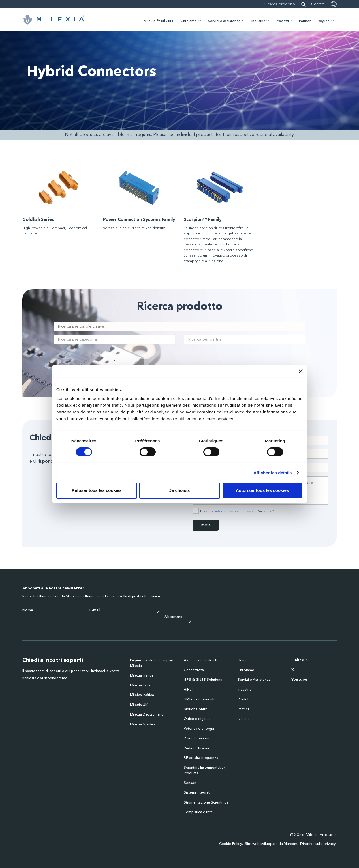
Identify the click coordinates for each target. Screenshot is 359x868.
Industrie (258, 21)
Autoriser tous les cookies (262, 490)
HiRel (188, 690)
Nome (28, 610)
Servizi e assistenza (224, 21)
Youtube (299, 680)
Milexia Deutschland (147, 715)
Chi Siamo (246, 670)
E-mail (95, 610)
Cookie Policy (231, 844)
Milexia (159, 21)
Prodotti (282, 21)
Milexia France (142, 676)
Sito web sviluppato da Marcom (271, 844)
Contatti (318, 4)
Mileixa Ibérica (142, 695)
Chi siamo (189, 21)
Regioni (324, 21)
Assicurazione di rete (201, 660)
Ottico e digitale (197, 719)
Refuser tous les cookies (97, 490)
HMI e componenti (199, 699)
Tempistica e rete (198, 812)
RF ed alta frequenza (201, 758)
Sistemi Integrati (197, 793)
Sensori (190, 783)
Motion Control (196, 709)
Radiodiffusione (197, 748)
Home (243, 660)
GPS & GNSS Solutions (203, 680)
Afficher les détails (273, 473)
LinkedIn (300, 660)
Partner (305, 21)
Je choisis (180, 490)
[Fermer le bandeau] (301, 371)
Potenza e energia (199, 729)
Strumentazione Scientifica (206, 803)
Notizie (244, 719)
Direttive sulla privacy (318, 844)
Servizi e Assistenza (254, 680)
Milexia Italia (140, 685)
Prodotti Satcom (197, 738)
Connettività (194, 670)
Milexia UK (139, 705)
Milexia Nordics (143, 724)
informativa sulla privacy (234, 511)
